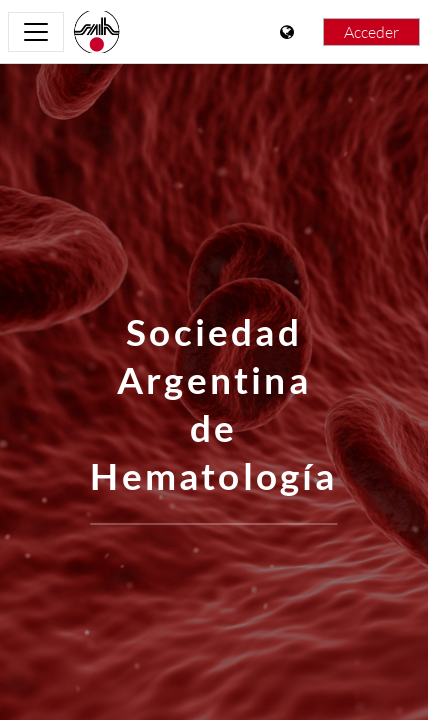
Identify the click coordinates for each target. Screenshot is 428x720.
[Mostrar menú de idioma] (289, 32)
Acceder (371, 32)
